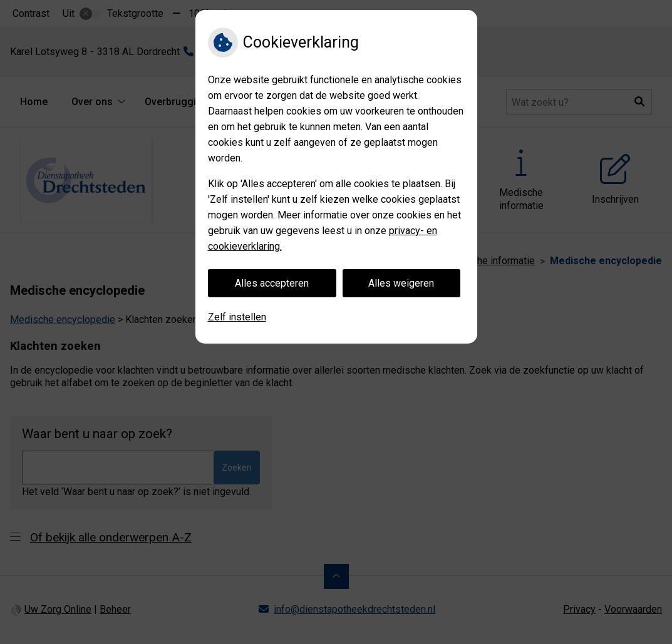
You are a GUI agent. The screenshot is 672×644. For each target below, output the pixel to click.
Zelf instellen (237, 317)
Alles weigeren (401, 283)
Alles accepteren (272, 283)
